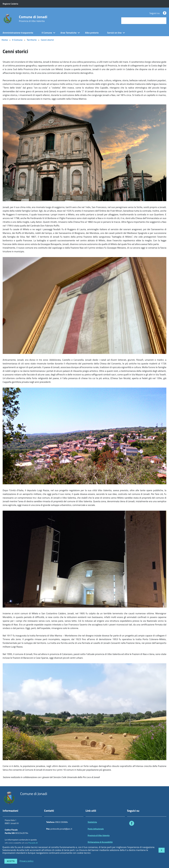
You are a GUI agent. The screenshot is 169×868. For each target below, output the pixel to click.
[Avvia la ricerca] (163, 21)
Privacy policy (26, 861)
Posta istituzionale (96, 829)
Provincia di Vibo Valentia (99, 835)
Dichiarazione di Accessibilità (100, 842)
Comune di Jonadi (33, 19)
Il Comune (47, 33)
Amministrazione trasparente (18, 33)
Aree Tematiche (69, 33)
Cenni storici (47, 40)
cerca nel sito (129, 21)
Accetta (11, 861)
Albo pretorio (92, 33)
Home (5, 40)
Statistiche (92, 822)
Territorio (32, 40)
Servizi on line (114, 33)
